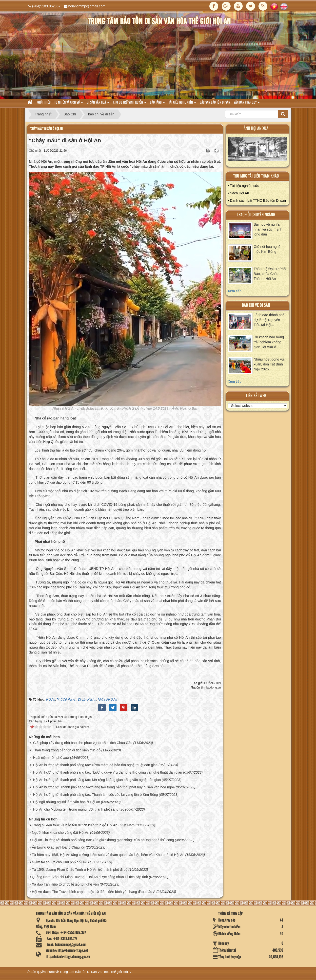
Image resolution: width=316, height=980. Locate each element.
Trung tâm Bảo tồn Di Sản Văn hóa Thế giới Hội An (96, 972)
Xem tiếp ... (237, 291)
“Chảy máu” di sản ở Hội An (46, 129)
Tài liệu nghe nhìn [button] (182, 104)
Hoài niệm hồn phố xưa (51, 758)
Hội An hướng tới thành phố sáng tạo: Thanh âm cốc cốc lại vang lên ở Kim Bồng (96, 795)
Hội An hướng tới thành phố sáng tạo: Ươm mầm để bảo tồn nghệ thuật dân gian (95, 765)
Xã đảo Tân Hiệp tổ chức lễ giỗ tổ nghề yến (65, 884)
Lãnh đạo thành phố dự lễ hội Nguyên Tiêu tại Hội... (269, 320)
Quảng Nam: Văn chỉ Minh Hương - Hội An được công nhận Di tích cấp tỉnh (90, 877)
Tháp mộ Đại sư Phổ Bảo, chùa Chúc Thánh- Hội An (270, 274)
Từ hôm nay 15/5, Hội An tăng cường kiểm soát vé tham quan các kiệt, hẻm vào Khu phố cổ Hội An (108, 855)
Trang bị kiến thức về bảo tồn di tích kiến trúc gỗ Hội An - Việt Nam (83, 825)
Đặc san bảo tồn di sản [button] (215, 103)
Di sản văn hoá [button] (98, 104)
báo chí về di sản (256, 305)
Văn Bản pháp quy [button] (247, 104)
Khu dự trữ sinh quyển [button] (129, 104)
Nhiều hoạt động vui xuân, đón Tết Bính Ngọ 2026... (269, 364)
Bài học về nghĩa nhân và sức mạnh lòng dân (268, 229)
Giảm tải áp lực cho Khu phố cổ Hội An (62, 862)
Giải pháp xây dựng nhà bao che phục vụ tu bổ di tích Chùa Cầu (83, 743)
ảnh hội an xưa (256, 129)
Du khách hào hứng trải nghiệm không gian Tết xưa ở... (269, 342)
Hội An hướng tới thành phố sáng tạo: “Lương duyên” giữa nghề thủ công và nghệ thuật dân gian (108, 772)
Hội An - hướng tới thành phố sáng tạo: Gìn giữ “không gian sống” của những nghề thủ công (103, 840)
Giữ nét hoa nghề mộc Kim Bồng (267, 249)
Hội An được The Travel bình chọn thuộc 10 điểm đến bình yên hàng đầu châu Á (94, 892)
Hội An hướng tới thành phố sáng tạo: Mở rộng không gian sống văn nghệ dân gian (97, 780)
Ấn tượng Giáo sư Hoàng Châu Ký (58, 847)
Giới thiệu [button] (44, 103)
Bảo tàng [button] (157, 104)
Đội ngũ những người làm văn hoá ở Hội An (67, 802)
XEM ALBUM (258, 150)
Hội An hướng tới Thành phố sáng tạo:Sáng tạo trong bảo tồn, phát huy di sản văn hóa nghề (104, 787)
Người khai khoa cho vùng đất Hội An (60, 833)
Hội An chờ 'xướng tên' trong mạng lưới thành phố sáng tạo (79, 809)
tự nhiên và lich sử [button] (69, 104)
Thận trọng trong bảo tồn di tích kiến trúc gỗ (67, 750)
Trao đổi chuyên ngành (256, 215)
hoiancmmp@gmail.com (87, 6)
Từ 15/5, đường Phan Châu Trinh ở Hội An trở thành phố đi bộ (80, 870)
